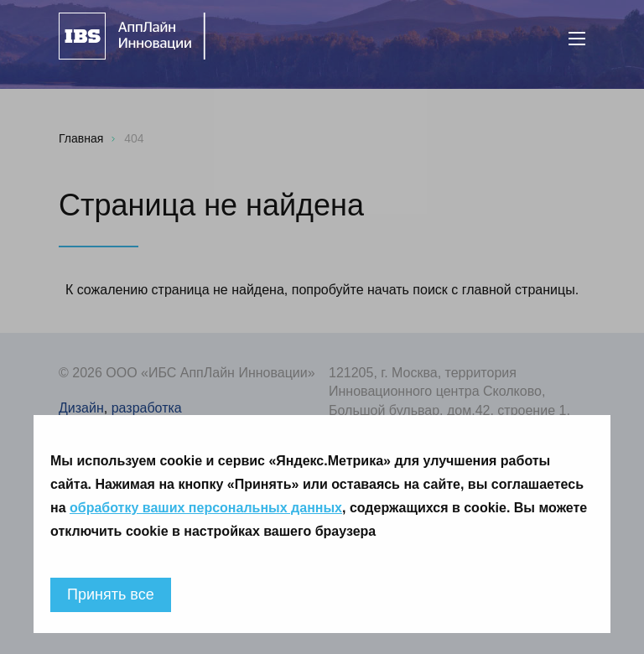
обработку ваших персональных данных (206, 508)
